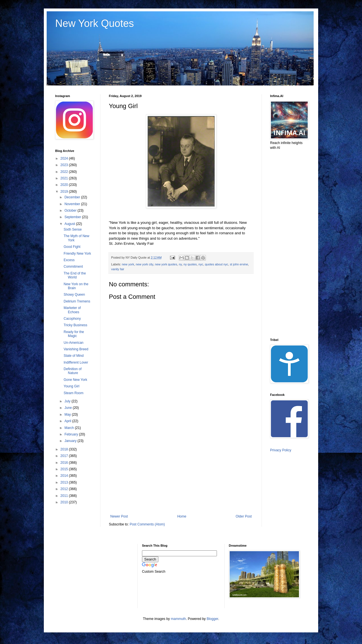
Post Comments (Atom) (147, 524)
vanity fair (118, 269)
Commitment (73, 267)
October (71, 211)
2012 (65, 489)
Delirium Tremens (77, 301)
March (70, 428)
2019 (65, 192)
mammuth (178, 619)
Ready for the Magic (74, 334)
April (68, 421)
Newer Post (119, 516)
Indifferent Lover (76, 362)
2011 (65, 496)
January (71, 441)
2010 (65, 502)
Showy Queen (74, 295)
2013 (65, 482)
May (68, 415)
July (68, 401)
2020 (65, 185)
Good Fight (72, 247)
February (72, 434)
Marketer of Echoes (72, 310)
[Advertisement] (181, 468)
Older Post (244, 516)
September (73, 217)
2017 (65, 456)
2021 (65, 178)
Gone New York (75, 380)
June (69, 408)
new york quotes (166, 264)
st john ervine (239, 264)
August (70, 224)
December (73, 197)
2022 (65, 172)
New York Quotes (94, 23)
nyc (201, 264)
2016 (65, 463)
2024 (65, 158)
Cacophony (72, 319)
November (73, 204)
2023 (65, 165)
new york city (145, 264)
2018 (65, 449)
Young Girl (72, 386)
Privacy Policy (281, 450)
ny (180, 264)
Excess (69, 260)
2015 (65, 469)
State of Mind (74, 356)
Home (182, 516)
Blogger (213, 619)
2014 (65, 476)
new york (128, 264)
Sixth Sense (73, 229)
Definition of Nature (73, 371)
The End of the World (75, 275)
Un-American (74, 343)
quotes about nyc (217, 264)
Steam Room (74, 393)
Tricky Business (76, 325)
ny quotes (190, 264)
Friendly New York (77, 254)
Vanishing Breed (76, 349)
